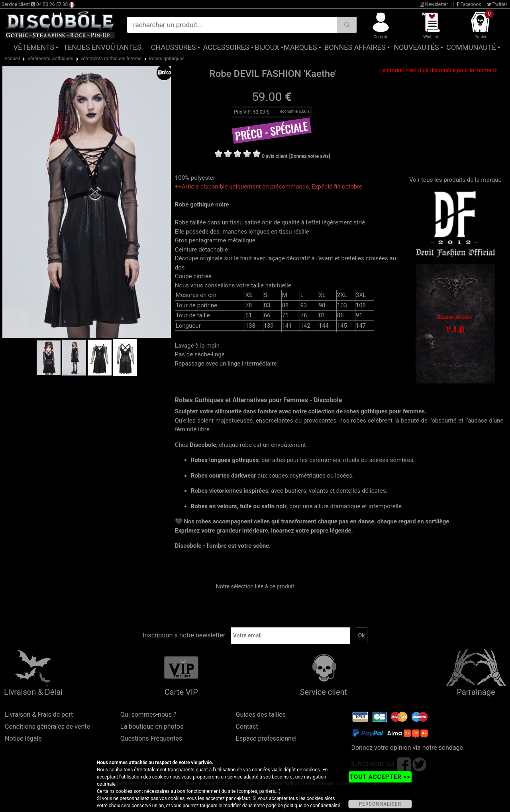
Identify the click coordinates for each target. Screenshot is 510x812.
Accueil (12, 59)
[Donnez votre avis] (310, 156)
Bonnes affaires (355, 47)
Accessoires (226, 47)
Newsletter (434, 4)
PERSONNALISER (380, 804)
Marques (300, 47)
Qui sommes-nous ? (148, 715)
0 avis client (275, 156)
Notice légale (23, 738)
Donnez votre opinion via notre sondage (407, 748)
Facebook (469, 4)
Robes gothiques (167, 59)
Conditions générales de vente (47, 726)
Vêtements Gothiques (50, 59)
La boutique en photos (152, 726)
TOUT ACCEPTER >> (380, 777)
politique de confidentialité (312, 806)
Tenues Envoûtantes (102, 47)
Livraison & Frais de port (39, 715)
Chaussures (174, 47)
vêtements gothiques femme (111, 59)
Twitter (497, 4)
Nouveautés (416, 47)
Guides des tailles (261, 715)
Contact (247, 726)
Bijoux (267, 47)
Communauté (471, 47)
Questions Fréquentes (151, 738)
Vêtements (34, 47)
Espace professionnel (266, 738)
